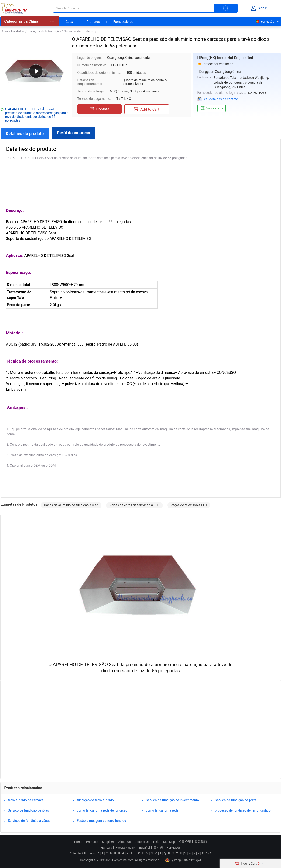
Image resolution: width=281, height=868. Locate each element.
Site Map (169, 842)
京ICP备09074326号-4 (183, 860)
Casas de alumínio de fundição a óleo (71, 505)
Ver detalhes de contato (221, 99)
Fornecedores (123, 22)
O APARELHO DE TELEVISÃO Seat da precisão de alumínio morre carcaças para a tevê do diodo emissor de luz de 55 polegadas (37, 115)
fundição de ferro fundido (95, 800)
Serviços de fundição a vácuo (29, 821)
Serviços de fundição (79, 31)
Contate (99, 109)
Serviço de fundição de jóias (28, 810)
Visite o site (212, 108)
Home (78, 842)
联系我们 (201, 842)
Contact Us (142, 842)
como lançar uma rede (162, 810)
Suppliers (108, 842)
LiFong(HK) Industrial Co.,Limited (225, 58)
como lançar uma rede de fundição (102, 810)
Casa (69, 22)
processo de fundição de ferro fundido (243, 810)
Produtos (93, 22)
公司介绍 (185, 842)
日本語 (158, 848)
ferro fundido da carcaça (26, 800)
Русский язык (125, 848)
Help (156, 842)
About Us (125, 842)
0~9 (208, 853)
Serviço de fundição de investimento (172, 800)
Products (92, 842)
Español (145, 848)
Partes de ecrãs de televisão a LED (134, 505)
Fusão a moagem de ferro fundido (101, 821)
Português (264, 22)
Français (106, 848)
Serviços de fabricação (44, 31)
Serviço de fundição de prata (236, 800)
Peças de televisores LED (189, 505)
